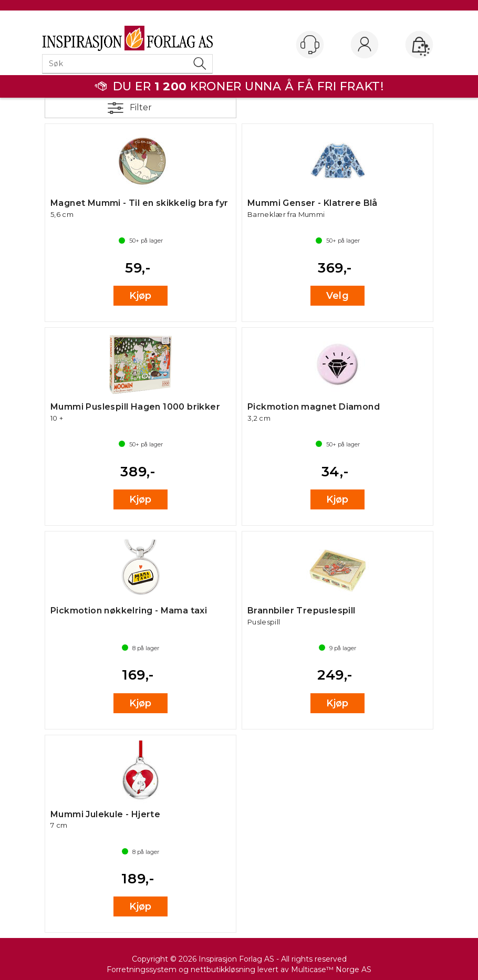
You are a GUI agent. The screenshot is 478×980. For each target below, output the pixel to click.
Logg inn (365, 45)
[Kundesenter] (310, 45)
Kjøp (141, 296)
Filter (141, 107)
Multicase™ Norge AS (331, 969)
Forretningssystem (142, 969)
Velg (338, 296)
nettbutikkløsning (223, 969)
